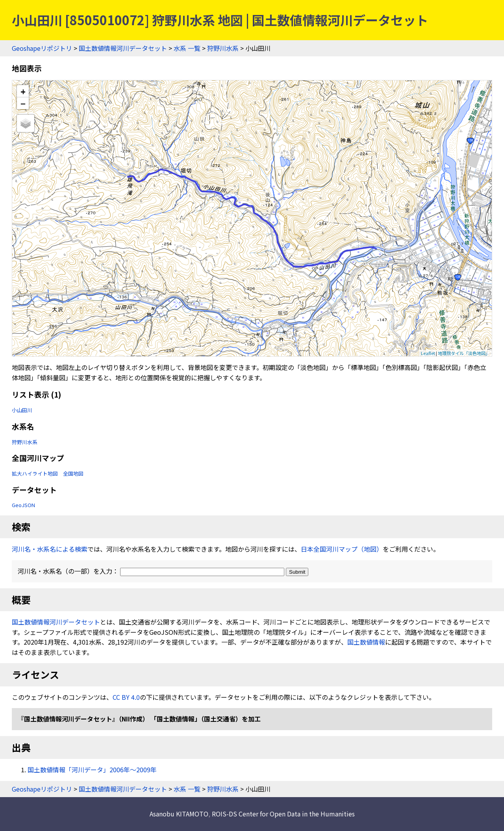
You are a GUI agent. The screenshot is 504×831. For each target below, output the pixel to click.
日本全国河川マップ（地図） (342, 549)
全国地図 (73, 473)
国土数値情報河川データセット (123, 48)
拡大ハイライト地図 (35, 473)
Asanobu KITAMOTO (179, 814)
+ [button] (23, 91)
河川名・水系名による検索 (50, 549)
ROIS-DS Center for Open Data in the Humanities (283, 814)
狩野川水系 (223, 48)
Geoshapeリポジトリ (42, 48)
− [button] (23, 103)
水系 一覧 (187, 48)
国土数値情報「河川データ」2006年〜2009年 (92, 770)
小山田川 (22, 410)
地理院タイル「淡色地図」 (464, 353)
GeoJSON (23, 505)
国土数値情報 (366, 642)
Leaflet (428, 353)
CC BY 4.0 (126, 697)
